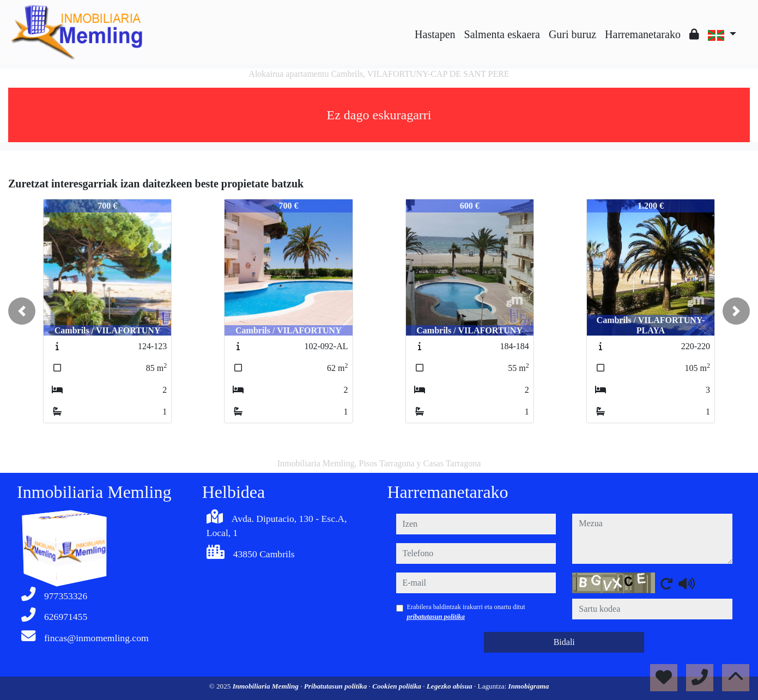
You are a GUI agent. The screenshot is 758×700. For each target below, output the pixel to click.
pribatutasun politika (436, 617)
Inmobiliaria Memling (267, 686)
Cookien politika (398, 686)
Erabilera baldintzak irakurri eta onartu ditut (466, 612)
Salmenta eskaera (502, 34)
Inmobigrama (529, 686)
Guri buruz (572, 34)
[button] (22, 311)
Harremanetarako (643, 34)
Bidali (564, 642)
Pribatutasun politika (336, 686)
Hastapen (435, 34)
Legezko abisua (450, 686)
